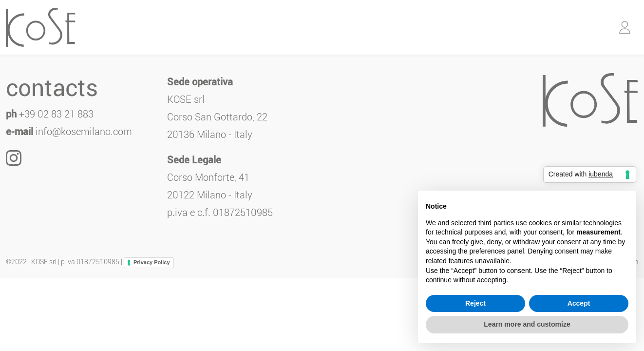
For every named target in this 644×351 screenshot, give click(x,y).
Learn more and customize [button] (527, 324)
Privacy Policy (152, 262)
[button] (625, 27)
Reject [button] (475, 303)
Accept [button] (579, 303)
